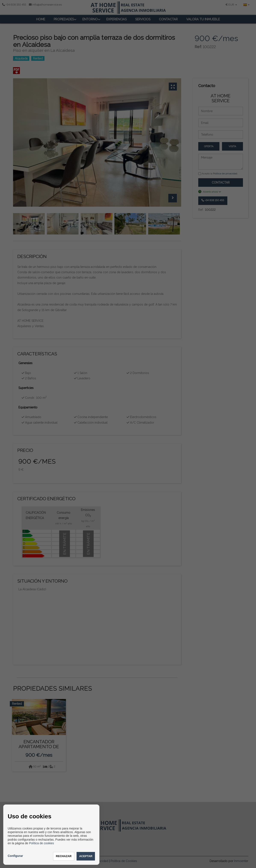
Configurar (15, 856)
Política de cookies (42, 843)
